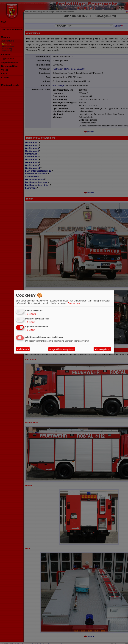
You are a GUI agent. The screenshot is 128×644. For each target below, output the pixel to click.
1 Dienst (30, 322)
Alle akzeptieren (102, 349)
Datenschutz (74, 303)
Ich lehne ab (23, 349)
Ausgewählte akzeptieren (62, 349)
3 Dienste (31, 314)
